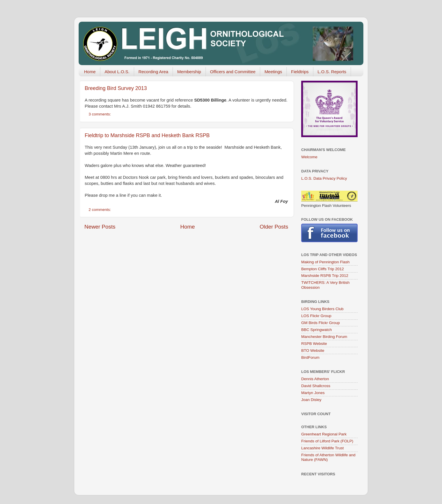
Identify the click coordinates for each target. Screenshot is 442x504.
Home (90, 72)
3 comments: (100, 114)
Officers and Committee (233, 72)
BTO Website (313, 351)
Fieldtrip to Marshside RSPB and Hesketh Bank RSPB (147, 135)
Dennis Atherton (315, 379)
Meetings (273, 72)
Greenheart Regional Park (324, 434)
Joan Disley (311, 400)
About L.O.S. (117, 72)
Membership (189, 72)
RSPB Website (314, 344)
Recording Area (153, 72)
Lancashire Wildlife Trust (322, 448)
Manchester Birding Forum (324, 337)
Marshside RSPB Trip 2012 (325, 276)
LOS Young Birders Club (322, 309)
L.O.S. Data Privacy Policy (324, 178)
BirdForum (310, 357)
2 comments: (100, 210)
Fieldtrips (300, 72)
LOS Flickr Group (316, 316)
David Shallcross (316, 386)
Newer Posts (100, 227)
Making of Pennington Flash (325, 262)
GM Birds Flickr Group (321, 323)
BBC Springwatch (317, 330)
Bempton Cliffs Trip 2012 (323, 269)
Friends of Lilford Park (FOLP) (327, 441)
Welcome (309, 157)
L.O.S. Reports (332, 72)
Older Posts (274, 227)
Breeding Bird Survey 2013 (116, 88)
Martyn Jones (313, 393)
